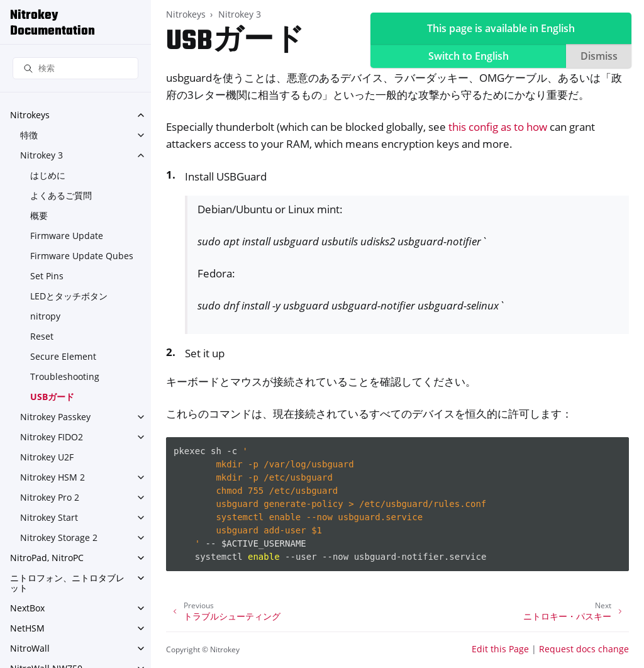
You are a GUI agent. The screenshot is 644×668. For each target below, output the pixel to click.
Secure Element (63, 356)
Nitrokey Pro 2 (50, 497)
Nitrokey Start (49, 517)
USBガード (52, 397)
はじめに (48, 175)
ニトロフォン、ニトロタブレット (67, 583)
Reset (42, 336)
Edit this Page (500, 649)
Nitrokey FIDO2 (52, 437)
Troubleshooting (65, 376)
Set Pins (47, 276)
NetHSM (27, 628)
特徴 (29, 135)
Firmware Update (67, 236)
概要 (39, 215)
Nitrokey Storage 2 (59, 537)
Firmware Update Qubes (82, 256)
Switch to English (469, 56)
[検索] (75, 68)
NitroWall (30, 648)
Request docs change (584, 649)
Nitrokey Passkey (55, 417)
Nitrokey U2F (47, 457)
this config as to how (498, 127)
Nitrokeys (30, 115)
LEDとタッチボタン (69, 296)
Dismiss (599, 56)
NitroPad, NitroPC (47, 558)
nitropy (45, 316)
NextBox (27, 608)
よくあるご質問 (61, 195)
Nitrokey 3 (42, 155)
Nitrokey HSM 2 (53, 477)
